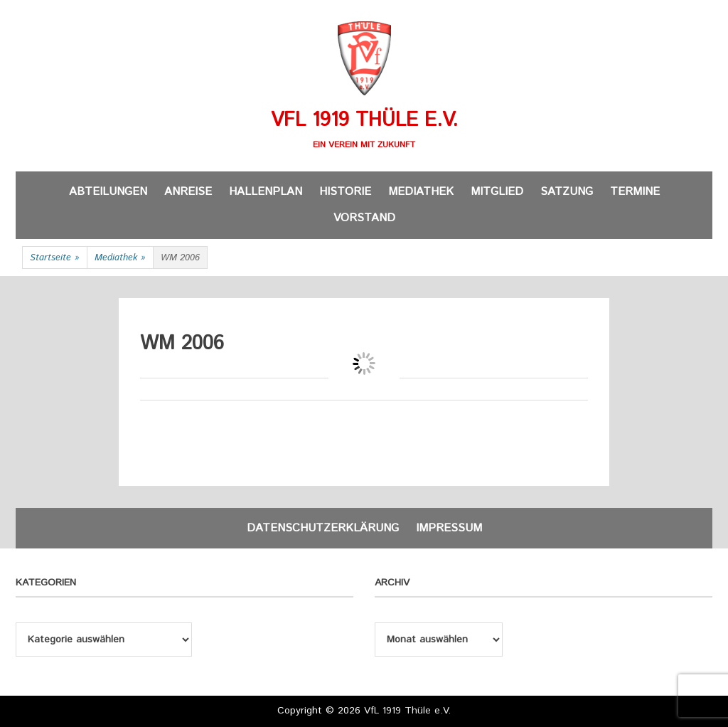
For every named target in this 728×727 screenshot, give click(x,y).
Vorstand (364, 218)
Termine (635, 192)
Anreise (188, 192)
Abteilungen (108, 192)
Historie (345, 192)
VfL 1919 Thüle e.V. (364, 120)
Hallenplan (266, 192)
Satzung (567, 192)
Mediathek (421, 192)
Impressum (449, 528)
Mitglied (497, 192)
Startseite (55, 258)
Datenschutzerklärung (323, 528)
